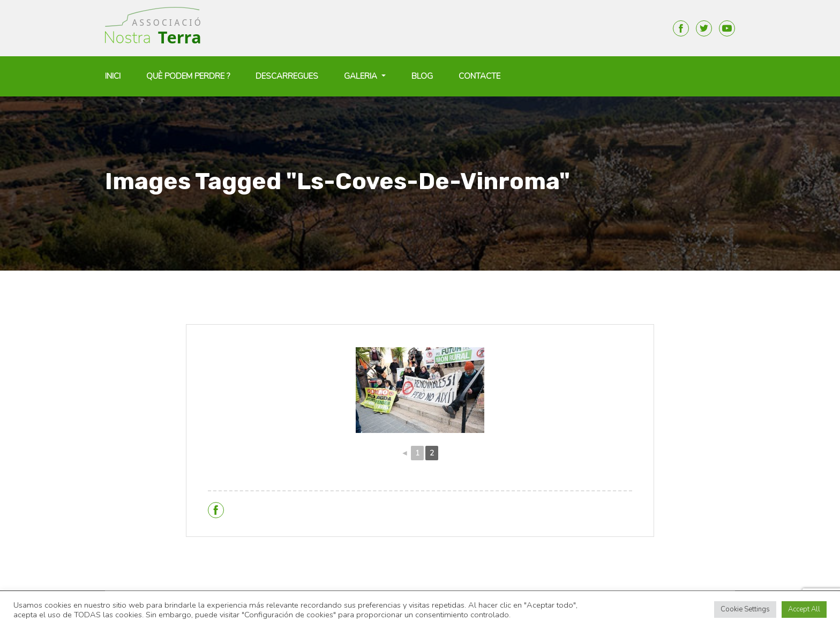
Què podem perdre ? (188, 76)
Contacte (479, 76)
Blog (422, 76)
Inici (113, 76)
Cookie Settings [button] (745, 609)
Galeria (362, 76)
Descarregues (287, 76)
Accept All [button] (804, 609)
